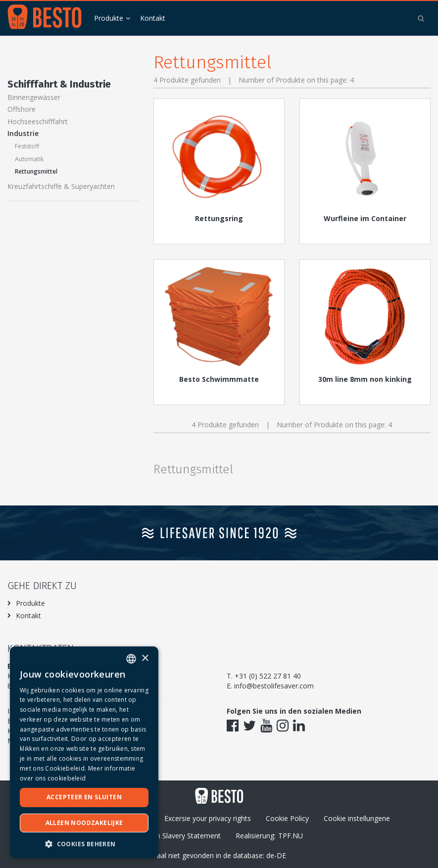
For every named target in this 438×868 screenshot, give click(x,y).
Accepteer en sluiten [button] (84, 797)
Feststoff (27, 146)
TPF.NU (291, 836)
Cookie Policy (287, 818)
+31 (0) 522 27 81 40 (268, 676)
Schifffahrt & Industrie (59, 84)
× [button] (145, 659)
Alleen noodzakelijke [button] (84, 823)
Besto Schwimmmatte (219, 379)
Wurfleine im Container (365, 218)
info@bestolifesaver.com (274, 686)
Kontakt (153, 18)
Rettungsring (219, 218)
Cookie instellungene (357, 818)
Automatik (29, 159)
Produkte (109, 18)
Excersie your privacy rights (208, 818)
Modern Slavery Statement (178, 836)
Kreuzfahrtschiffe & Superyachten (61, 186)
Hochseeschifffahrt (38, 121)
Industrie (23, 133)
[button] (84, 844)
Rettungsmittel (36, 171)
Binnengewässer (34, 97)
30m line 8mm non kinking (365, 379)
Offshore (22, 109)
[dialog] (84, 752)
